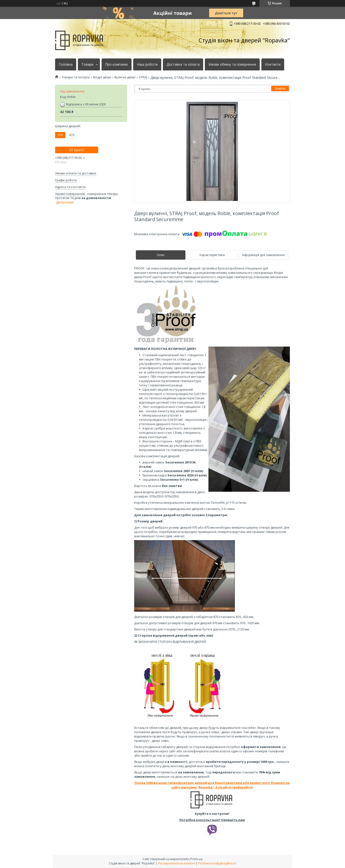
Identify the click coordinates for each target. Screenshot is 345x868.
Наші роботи (147, 64)
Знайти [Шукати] (280, 89)
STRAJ (143, 77)
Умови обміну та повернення (232, 64)
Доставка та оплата (183, 64)
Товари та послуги (76, 77)
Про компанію (117, 64)
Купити (79, 150)
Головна (66, 64)
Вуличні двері (125, 77)
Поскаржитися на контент (177, 863)
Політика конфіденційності (217, 863)
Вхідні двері (102, 77)
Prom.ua (196, 859)
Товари (87, 64)
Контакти (273, 64)
